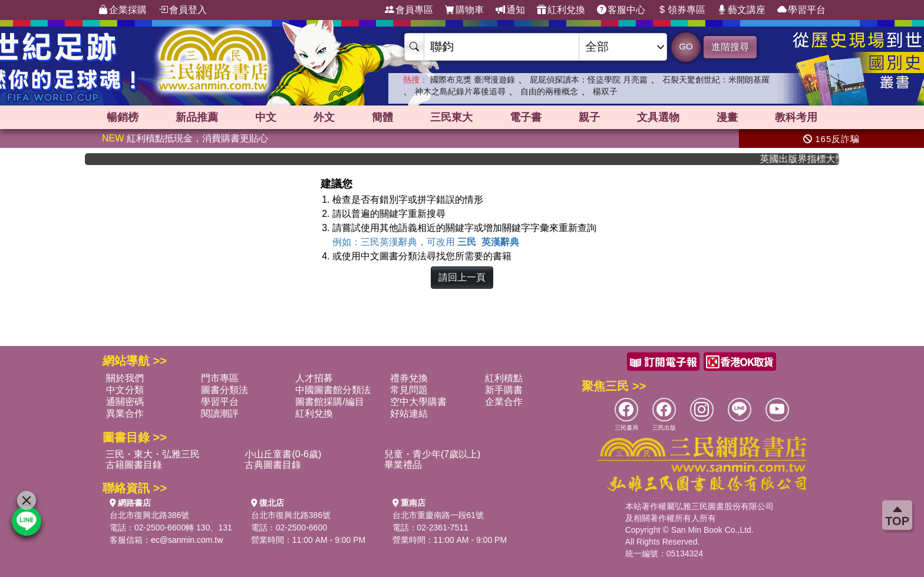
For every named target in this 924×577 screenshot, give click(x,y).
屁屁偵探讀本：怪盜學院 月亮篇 (589, 80)
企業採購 (123, 10)
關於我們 (125, 378)
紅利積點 (504, 378)
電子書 (526, 117)
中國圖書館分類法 (333, 390)
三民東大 (451, 117)
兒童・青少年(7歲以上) (433, 454)
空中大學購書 (418, 402)
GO (686, 46)
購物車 (464, 10)
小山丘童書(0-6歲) (283, 454)
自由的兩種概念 (549, 91)
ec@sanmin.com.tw (187, 540)
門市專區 (220, 378)
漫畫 (727, 117)
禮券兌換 (409, 378)
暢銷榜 (123, 117)
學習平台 (801, 10)
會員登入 (183, 10)
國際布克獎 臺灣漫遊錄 (473, 80)
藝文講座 (741, 10)
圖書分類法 (225, 390)
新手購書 (504, 390)
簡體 (382, 117)
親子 (589, 117)
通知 (510, 10)
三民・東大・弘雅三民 (153, 454)
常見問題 (409, 390)
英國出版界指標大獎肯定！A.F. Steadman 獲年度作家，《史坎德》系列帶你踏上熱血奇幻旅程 (805, 159)
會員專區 (409, 10)
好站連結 (409, 413)
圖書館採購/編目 (329, 402)
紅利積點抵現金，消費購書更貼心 (185, 138)
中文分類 (125, 390)
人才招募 (314, 378)
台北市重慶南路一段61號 (438, 515)
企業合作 (504, 402)
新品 (197, 117)
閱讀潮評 (220, 413)
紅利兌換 (561, 10)
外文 (324, 117)
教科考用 (796, 117)
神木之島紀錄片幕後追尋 (460, 91)
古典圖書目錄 (273, 465)
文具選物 (658, 117)
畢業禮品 (403, 465)
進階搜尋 (730, 47)
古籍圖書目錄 (134, 465)
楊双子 (605, 91)
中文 (266, 117)
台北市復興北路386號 (149, 515)
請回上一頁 (462, 277)
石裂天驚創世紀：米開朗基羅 (716, 80)
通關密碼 (125, 402)
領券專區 (681, 10)
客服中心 (621, 10)
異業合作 (125, 413)
